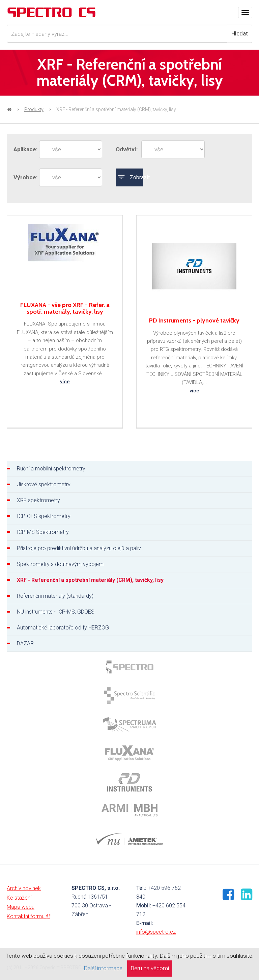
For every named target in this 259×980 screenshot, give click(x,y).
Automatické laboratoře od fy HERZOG (63, 628)
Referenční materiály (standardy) (55, 596)
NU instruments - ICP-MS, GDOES (56, 612)
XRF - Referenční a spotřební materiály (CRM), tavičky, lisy (90, 580)
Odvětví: (125, 149)
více (65, 382)
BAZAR (25, 643)
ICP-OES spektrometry (44, 516)
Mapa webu (21, 907)
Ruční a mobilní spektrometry (51, 469)
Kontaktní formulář (28, 916)
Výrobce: (23, 177)
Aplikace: (23, 149)
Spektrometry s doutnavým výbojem (60, 564)
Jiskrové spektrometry (44, 484)
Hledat (240, 33)
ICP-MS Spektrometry (43, 532)
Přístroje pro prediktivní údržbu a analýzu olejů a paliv (79, 548)
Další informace (103, 968)
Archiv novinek (24, 888)
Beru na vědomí (150, 968)
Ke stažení (19, 898)
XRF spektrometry (38, 500)
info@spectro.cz (156, 932)
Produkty (34, 109)
